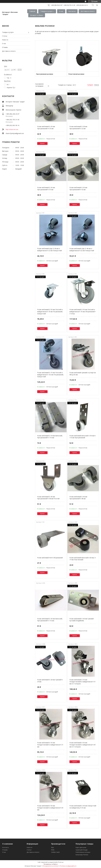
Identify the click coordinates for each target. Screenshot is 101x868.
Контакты (72, 11)
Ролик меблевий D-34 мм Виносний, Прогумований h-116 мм (50, 437)
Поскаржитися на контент (51, 866)
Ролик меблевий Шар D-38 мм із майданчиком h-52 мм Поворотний (49, 250)
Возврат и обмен (37, 15)
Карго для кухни (81, 847)
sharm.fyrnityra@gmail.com (15, 133)
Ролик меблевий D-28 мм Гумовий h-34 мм (50, 681)
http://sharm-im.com (12, 129)
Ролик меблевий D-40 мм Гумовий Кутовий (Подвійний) (82, 620)
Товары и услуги (46, 11)
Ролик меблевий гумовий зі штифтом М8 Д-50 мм (83, 374)
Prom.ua (61, 862)
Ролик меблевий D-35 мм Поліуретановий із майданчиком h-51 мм (50, 745)
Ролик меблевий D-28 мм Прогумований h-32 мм (78, 128)
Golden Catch (55, 852)
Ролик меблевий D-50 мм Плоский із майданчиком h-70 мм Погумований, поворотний (50, 312)
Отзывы (5, 47)
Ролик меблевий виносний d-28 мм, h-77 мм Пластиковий (83, 559)
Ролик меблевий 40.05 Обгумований (50, 558)
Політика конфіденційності (68, 866)
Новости (5, 40)
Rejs (53, 847)
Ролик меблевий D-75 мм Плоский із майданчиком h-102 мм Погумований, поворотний (50, 375)
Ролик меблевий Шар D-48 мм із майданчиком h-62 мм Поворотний (82, 250)
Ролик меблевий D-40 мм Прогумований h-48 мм (78, 498)
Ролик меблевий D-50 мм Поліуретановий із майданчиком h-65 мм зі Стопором (83, 745)
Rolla (53, 850)
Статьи (5, 36)
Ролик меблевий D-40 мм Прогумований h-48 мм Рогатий (48, 498)
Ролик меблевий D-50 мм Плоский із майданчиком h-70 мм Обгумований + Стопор (83, 312)
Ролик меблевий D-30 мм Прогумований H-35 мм (46, 128)
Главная (32, 11)
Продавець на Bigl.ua (51, 864)
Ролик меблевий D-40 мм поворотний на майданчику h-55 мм (83, 807)
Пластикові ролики (76, 74)
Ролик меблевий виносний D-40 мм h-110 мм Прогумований (83, 437)
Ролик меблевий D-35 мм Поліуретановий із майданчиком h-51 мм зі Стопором (83, 682)
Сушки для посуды (82, 850)
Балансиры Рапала (82, 855)
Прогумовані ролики (45, 74)
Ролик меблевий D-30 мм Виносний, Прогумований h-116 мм (50, 620)
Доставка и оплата (88, 11)
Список (96, 85)
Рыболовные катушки (83, 852)
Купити (42, 143)
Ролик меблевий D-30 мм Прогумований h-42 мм (78, 189)
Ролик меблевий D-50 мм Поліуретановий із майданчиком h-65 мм (50, 808)
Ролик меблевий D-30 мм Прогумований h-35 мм (46, 189)
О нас (61, 11)
